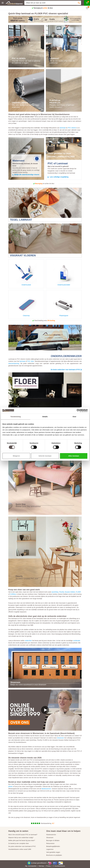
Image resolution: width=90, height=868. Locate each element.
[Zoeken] (79, 3)
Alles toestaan (74, 456)
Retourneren (50, 843)
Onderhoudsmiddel (64, 274)
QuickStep (55, 592)
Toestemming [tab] (16, 417)
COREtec (13, 594)
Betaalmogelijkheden (53, 846)
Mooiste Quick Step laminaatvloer (28, 506)
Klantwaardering (46, 823)
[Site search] (50, 3)
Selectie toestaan (45, 456)
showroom (60, 738)
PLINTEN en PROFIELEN (55, 102)
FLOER (78, 592)
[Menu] (3, 3)
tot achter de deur (45, 184)
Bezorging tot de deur (43, 8)
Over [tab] (74, 417)
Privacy (48, 866)
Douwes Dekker (70, 592)
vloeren (63, 866)
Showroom (50, 838)
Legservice (50, 849)
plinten (10, 786)
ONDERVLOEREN (20, 103)
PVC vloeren (72, 128)
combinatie (77, 641)
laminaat (63, 128)
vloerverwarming (14, 363)
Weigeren (16, 456)
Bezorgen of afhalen (53, 840)
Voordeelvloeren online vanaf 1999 (20, 849)
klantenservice (46, 789)
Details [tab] (45, 417)
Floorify (19, 576)
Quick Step (21, 504)
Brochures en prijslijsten (54, 855)
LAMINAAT (54, 59)
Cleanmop (26, 305)
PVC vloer (31, 361)
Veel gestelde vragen (53, 852)
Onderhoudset (26, 274)
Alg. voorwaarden (31, 866)
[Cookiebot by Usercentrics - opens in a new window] (78, 411)
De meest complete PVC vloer (27, 579)
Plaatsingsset (64, 305)
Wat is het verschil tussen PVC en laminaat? (23, 835)
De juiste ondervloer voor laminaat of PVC (22, 846)
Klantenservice (51, 835)
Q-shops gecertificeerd (39, 863)
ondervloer (28, 641)
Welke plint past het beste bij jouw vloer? (22, 840)
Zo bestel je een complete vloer (19, 843)
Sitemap (41, 866)
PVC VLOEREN (19, 59)
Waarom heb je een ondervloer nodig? (21, 838)
